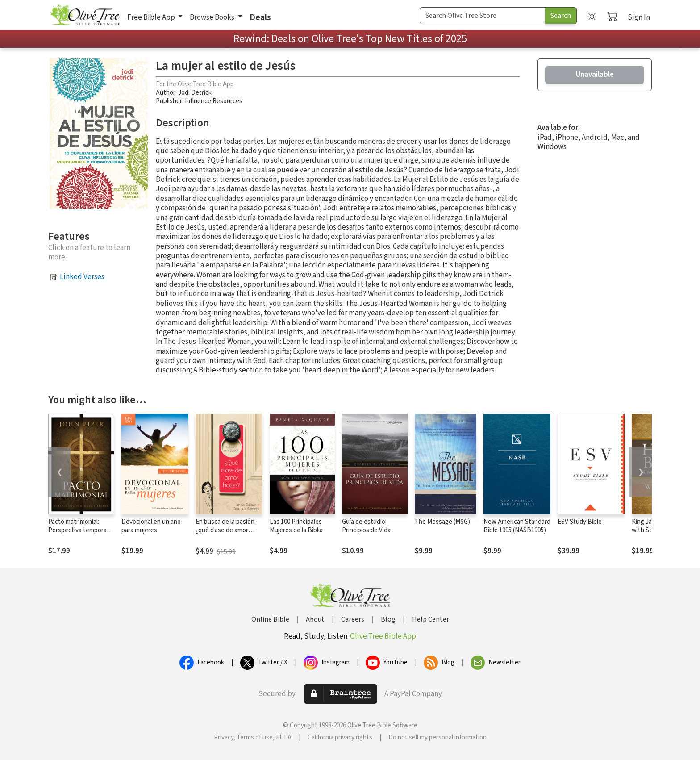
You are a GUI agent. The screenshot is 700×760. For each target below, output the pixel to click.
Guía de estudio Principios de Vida (366, 526)
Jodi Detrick (195, 93)
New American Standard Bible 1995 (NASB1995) (517, 526)
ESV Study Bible (580, 522)
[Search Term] (483, 16)
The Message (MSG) (442, 522)
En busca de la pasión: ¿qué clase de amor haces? (226, 530)
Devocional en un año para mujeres (151, 526)
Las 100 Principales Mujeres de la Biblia (296, 526)
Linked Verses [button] (82, 277)
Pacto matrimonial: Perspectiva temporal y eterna (80, 530)
